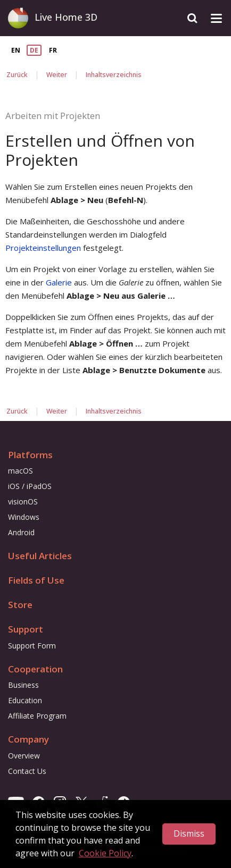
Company (28, 739)
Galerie (59, 282)
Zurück (17, 75)
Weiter (57, 75)
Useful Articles (40, 556)
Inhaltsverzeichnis (114, 75)
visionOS (23, 502)
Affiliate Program (37, 716)
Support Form (32, 646)
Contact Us (27, 771)
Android (21, 532)
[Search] (192, 18)
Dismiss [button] (189, 833)
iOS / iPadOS (30, 486)
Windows (24, 517)
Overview (24, 756)
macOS (20, 471)
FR (53, 50)
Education (25, 700)
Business (23, 685)
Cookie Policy (105, 853)
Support (26, 629)
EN (16, 50)
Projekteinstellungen (43, 248)
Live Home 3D (66, 17)
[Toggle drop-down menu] (216, 18)
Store (20, 605)
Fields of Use (36, 580)
